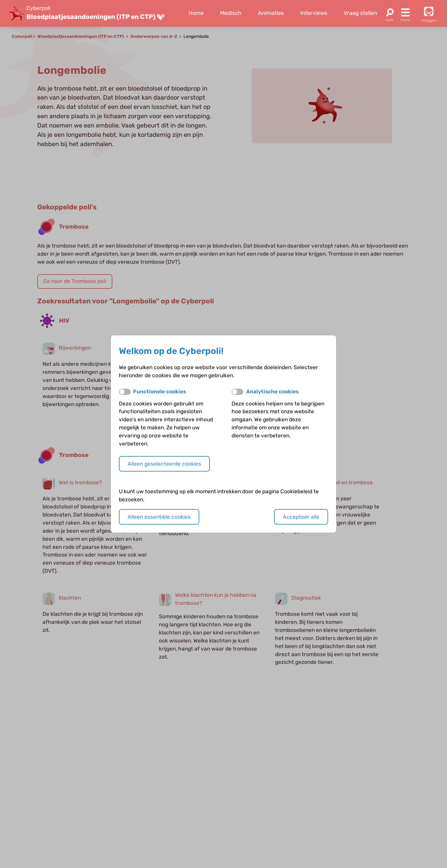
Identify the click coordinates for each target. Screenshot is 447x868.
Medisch (231, 13)
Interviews (314, 13)
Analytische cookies (272, 391)
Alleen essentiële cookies (159, 517)
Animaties (271, 13)
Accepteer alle (301, 517)
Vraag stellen (360, 13)
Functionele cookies (160, 391)
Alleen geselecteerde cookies (164, 464)
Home (196, 13)
